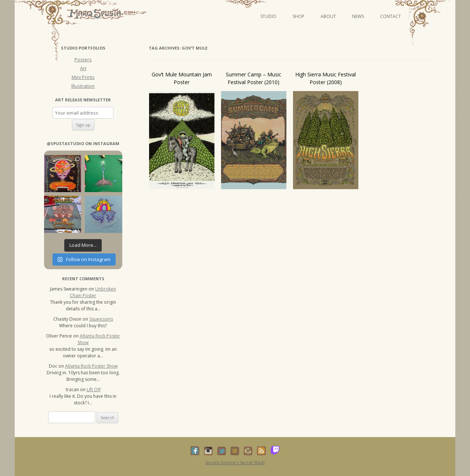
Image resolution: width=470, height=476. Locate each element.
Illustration (83, 86)
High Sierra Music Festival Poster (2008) (326, 78)
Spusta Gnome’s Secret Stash (235, 463)
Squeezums (101, 319)
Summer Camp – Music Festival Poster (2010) (254, 78)
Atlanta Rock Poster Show (91, 366)
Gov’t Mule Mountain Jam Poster (182, 78)
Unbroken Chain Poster (93, 292)
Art (83, 68)
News (358, 16)
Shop (299, 16)
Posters (83, 59)
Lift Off (94, 390)
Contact (391, 16)
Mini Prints (83, 77)
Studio (268, 16)
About (328, 16)
